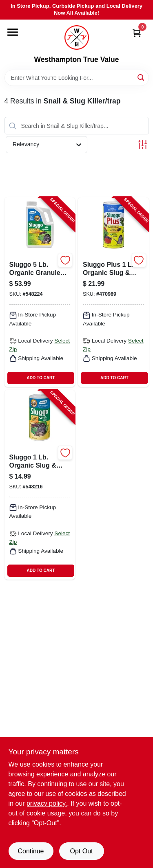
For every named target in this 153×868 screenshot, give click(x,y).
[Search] (141, 77)
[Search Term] (77, 78)
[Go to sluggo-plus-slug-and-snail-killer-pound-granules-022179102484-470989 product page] (113, 292)
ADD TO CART (41, 378)
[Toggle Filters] (143, 144)
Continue (31, 851)
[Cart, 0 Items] (137, 33)
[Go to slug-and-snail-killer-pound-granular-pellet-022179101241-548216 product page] (40, 485)
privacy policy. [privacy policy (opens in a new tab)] (47, 803)
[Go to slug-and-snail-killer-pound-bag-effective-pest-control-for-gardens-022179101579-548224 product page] (40, 292)
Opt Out (81, 851)
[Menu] (13, 32)
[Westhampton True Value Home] (77, 37)
